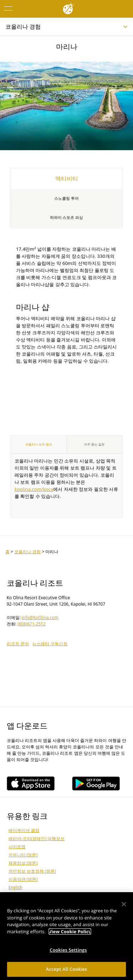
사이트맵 (17, 847)
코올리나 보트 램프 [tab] (39, 444)
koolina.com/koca (34, 489)
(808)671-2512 (32, 624)
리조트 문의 (18, 644)
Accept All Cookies (66, 971)
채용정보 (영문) (23, 863)
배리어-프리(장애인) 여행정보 (37, 839)
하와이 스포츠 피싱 (67, 217)
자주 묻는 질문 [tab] (95, 444)
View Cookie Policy (70, 933)
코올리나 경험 (27, 552)
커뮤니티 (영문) (23, 855)
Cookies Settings (68, 952)
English (16, 887)
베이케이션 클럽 (24, 830)
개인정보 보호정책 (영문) (32, 871)
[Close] (124, 906)
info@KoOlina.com (40, 618)
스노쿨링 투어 (66, 198)
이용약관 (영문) (23, 879)
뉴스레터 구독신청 (50, 644)
